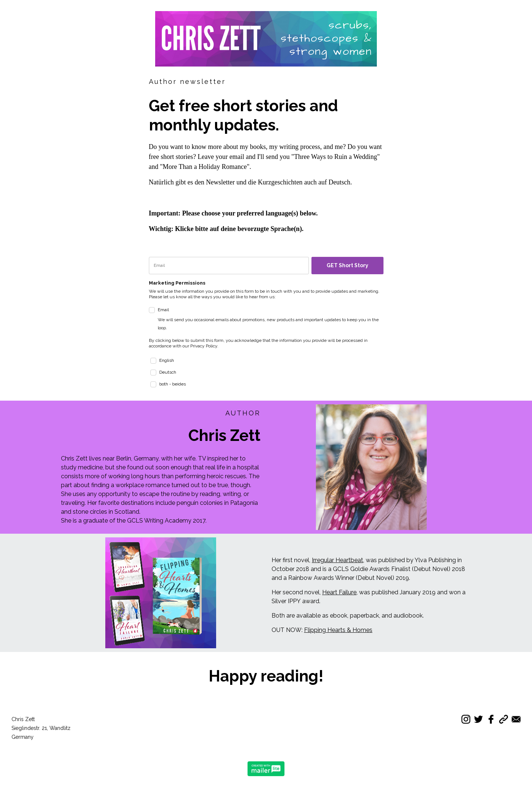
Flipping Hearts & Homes (338, 630)
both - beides (173, 384)
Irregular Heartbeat (337, 560)
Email (271, 320)
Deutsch (168, 372)
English (167, 360)
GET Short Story (347, 265)
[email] (229, 266)
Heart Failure (339, 592)
